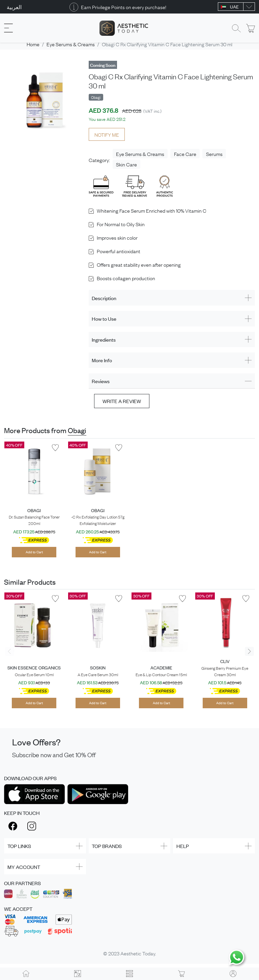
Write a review (122, 401)
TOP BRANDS (107, 846)
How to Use (104, 319)
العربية (14, 7)
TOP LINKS (19, 846)
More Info (102, 360)
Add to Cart (34, 552)
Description (104, 298)
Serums (214, 154)
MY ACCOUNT (24, 867)
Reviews (101, 381)
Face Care (185, 154)
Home (33, 44)
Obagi (77, 430)
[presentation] (10, 651)
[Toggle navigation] (8, 28)
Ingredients (104, 339)
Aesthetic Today (138, 953)
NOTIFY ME (107, 134)
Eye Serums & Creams (71, 44)
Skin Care (126, 164)
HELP (183, 846)
